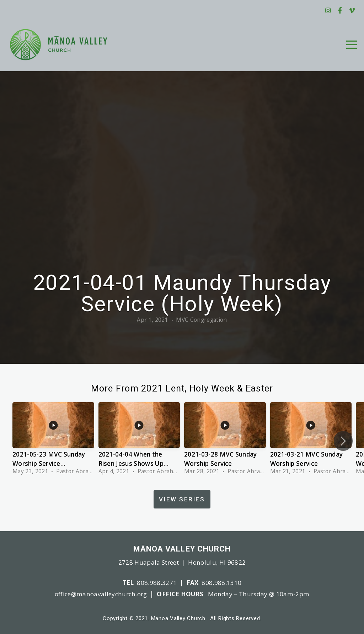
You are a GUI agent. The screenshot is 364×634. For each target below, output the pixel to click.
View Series (182, 499)
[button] (343, 441)
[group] (53, 441)
